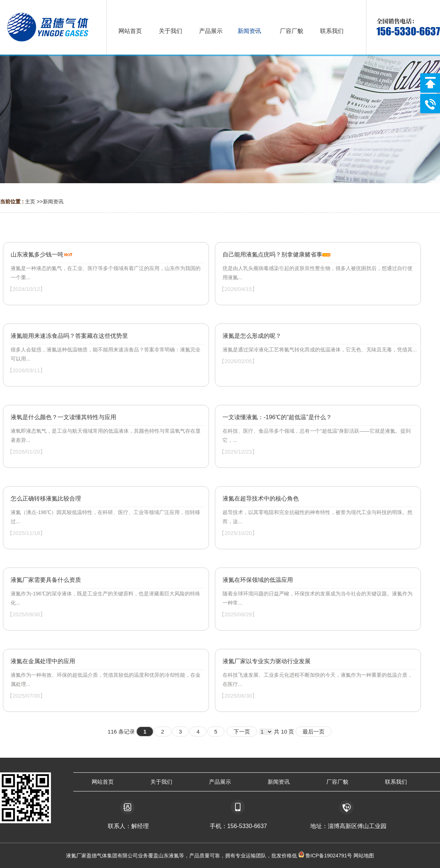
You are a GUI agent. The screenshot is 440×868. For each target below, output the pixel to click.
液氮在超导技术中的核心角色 (261, 498)
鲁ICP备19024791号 (328, 856)
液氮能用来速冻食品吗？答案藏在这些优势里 (69, 336)
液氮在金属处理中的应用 (43, 661)
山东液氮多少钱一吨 (37, 254)
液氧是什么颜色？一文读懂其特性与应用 (63, 417)
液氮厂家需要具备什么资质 (46, 580)
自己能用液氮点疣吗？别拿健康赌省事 (272, 254)
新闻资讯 (53, 202)
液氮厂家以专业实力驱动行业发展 (267, 661)
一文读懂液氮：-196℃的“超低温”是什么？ (277, 417)
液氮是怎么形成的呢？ (252, 336)
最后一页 (313, 732)
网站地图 (364, 856)
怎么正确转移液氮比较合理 (46, 498)
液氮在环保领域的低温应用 (258, 580)
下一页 (242, 732)
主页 (30, 202)
